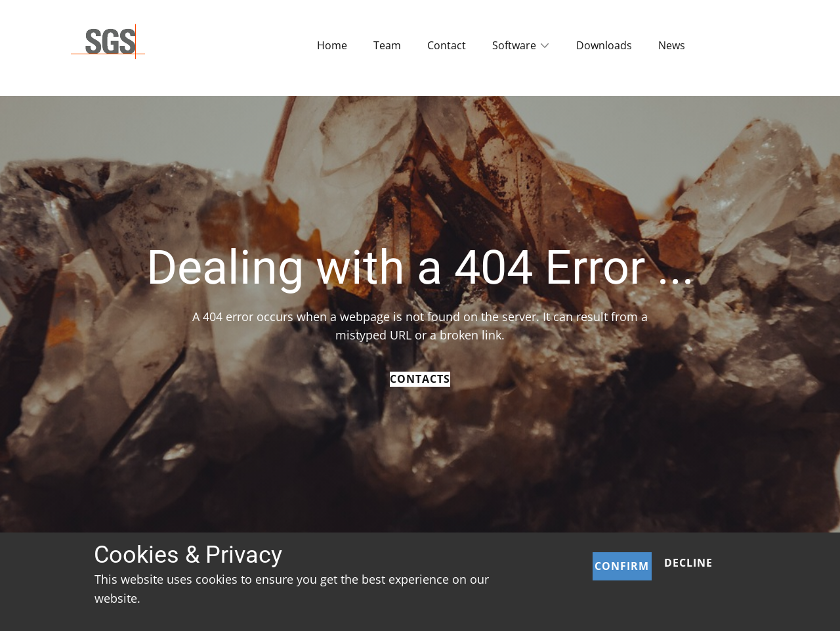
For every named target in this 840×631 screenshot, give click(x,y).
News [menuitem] (672, 45)
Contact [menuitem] (447, 45)
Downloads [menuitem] (604, 45)
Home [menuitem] (332, 45)
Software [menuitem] (514, 45)
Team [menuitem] (387, 45)
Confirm (622, 566)
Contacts (420, 379)
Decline (688, 563)
